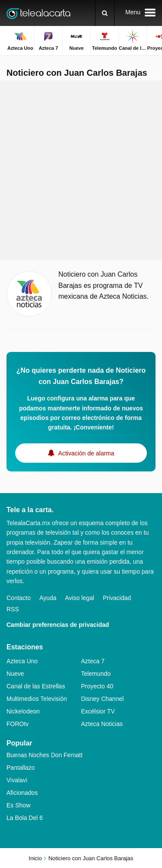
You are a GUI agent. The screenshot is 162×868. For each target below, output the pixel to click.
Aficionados (22, 793)
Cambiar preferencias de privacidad (58, 625)
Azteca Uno (22, 661)
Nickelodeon (23, 711)
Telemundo (96, 674)
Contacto (19, 598)
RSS (13, 609)
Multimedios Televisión (37, 699)
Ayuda (48, 598)
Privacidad (117, 598)
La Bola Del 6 (25, 818)
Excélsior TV (98, 711)
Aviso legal (80, 598)
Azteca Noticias (102, 724)
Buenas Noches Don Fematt (44, 755)
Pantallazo (21, 768)
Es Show (18, 805)
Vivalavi (17, 780)
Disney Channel (103, 699)
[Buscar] (105, 13)
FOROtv (17, 724)
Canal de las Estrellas (36, 686)
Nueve (15, 674)
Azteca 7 (93, 661)
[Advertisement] (81, 170)
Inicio (35, 858)
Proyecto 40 (97, 686)
